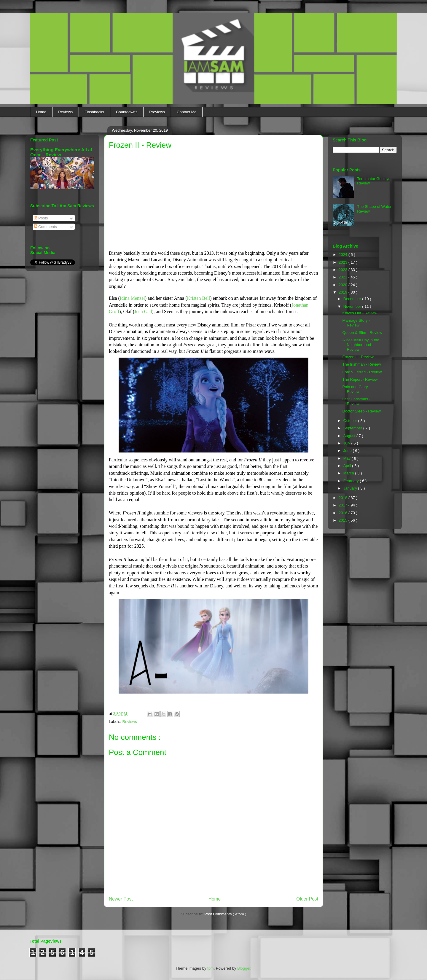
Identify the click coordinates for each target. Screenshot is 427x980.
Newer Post (121, 899)
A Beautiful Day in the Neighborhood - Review (361, 345)
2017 (344, 505)
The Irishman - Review (361, 364)
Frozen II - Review (358, 357)
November (353, 306)
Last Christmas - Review (356, 401)
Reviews (65, 112)
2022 (344, 270)
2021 (344, 277)
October (351, 421)
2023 (344, 262)
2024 (344, 255)
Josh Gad (143, 311)
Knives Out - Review (360, 313)
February (352, 481)
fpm (211, 968)
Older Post (307, 899)
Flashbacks (94, 112)
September (353, 428)
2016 (344, 513)
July (347, 443)
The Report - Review (360, 379)
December (353, 299)
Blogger (244, 968)
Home (41, 112)
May (348, 458)
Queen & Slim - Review (362, 333)
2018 (344, 498)
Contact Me (187, 112)
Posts (41, 218)
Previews (157, 112)
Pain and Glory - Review (356, 389)
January (351, 488)
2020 (344, 285)
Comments (45, 227)
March (349, 473)
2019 (344, 292)
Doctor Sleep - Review (361, 411)
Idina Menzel (132, 298)
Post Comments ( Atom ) (225, 914)
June (348, 451)
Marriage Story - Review (356, 323)
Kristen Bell (198, 298)
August (350, 436)
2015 (344, 520)
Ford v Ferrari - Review (362, 372)
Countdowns (127, 112)
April (348, 466)
